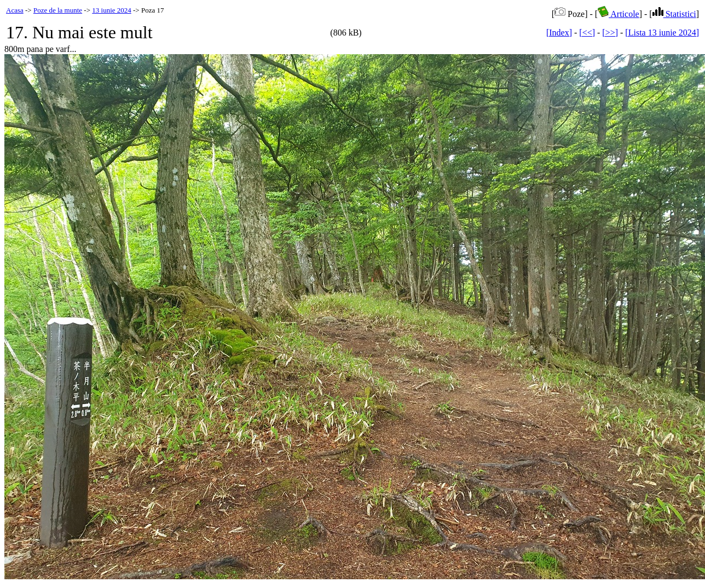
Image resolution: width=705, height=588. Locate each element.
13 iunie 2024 (112, 10)
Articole (619, 14)
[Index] (559, 33)
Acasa (15, 10)
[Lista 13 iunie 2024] (662, 33)
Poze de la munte (58, 10)
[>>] (610, 33)
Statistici (674, 14)
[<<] (587, 33)
